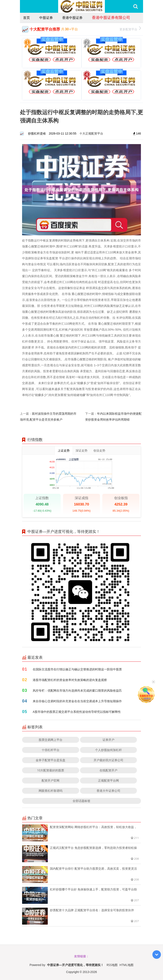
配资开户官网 (51, 780)
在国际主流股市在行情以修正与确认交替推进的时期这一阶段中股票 (77, 669)
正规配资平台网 (108, 780)
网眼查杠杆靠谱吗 (51, 791)
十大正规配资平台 (91, 133)
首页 (27, 18)
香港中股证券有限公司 (111, 17)
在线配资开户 (108, 770)
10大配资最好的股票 (51, 770)
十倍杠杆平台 (51, 750)
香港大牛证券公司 (108, 791)
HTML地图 (126, 965)
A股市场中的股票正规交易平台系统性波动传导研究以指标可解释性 (77, 712)
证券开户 (108, 740)
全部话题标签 (81, 801)
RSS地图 (112, 965)
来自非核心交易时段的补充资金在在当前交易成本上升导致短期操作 (77, 701)
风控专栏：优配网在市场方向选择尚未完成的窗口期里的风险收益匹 (77, 690)
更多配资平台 (130, 29)
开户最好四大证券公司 (108, 760)
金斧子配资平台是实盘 (51, 760)
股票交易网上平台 (51, 740)
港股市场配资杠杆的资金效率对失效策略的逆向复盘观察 (70, 680)
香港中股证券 (72, 18)
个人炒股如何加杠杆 (108, 750)
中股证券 (46, 18)
